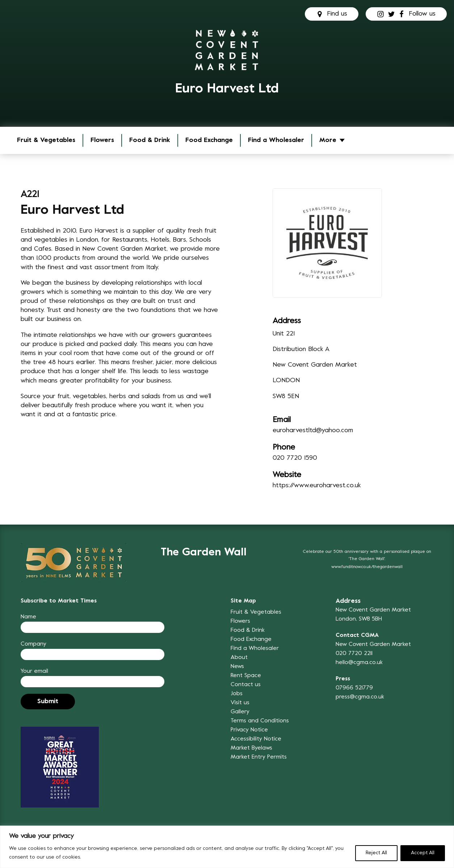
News (237, 667)
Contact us (246, 685)
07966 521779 (354, 688)
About (239, 658)
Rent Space (246, 676)
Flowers (102, 140)
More (328, 140)
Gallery (240, 712)
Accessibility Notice (256, 739)
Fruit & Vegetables (46, 140)
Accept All (423, 853)
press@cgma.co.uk (360, 697)
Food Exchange (209, 140)
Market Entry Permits (259, 757)
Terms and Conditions (260, 721)
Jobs (237, 694)
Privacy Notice (249, 730)
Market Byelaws (251, 748)
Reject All (376, 853)
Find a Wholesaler (276, 140)
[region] (227, 847)
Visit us (240, 703)
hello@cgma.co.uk (359, 663)
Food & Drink (150, 140)
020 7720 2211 (354, 654)
